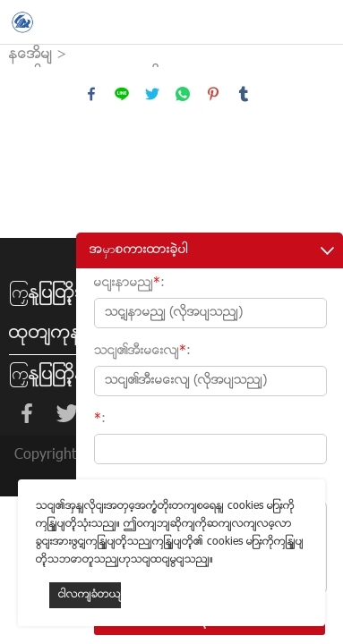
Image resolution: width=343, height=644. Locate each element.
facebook (91, 94)
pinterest (213, 94)
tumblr (244, 94)
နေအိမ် (30, 55)
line (122, 94)
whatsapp (183, 94)
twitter (152, 94)
